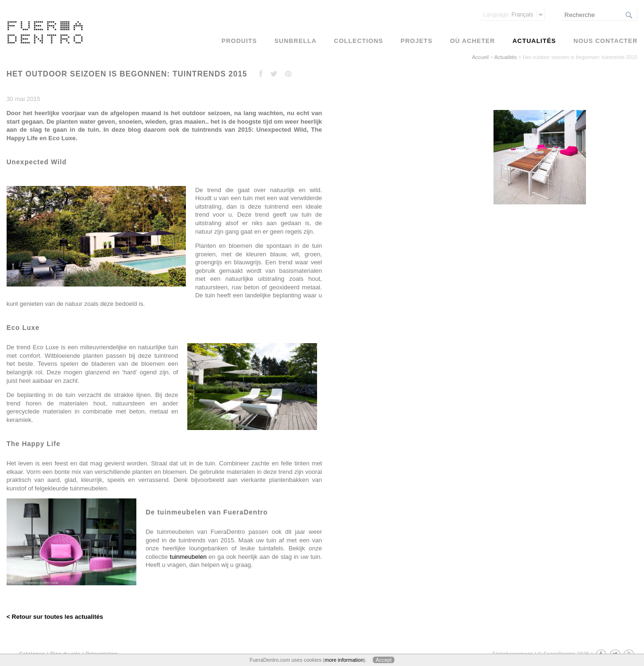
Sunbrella (296, 41)
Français (508, 15)
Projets (417, 41)
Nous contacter (606, 41)
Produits (239, 41)
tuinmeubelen (188, 557)
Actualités (506, 57)
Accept (384, 660)
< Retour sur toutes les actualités (55, 617)
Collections (359, 41)
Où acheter (473, 41)
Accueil (480, 57)
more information (344, 660)
